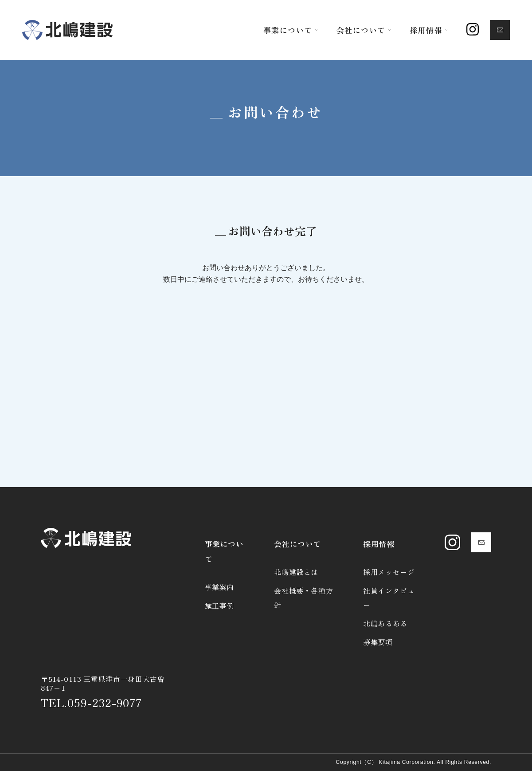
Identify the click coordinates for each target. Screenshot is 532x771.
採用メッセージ (389, 572)
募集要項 (378, 642)
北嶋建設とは (296, 572)
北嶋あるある (385, 623)
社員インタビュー (389, 598)
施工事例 (220, 606)
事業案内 (220, 587)
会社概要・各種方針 (303, 598)
